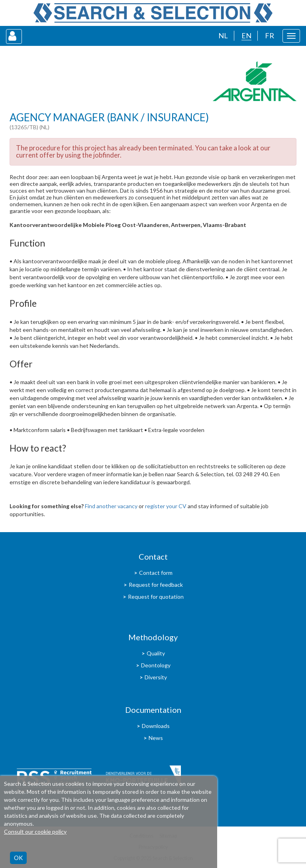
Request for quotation (156, 597)
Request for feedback (156, 585)
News (156, 738)
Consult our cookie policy (35, 832)
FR (270, 36)
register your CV (166, 506)
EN (246, 36)
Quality (156, 653)
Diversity (156, 677)
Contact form (156, 573)
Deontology (156, 665)
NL (223, 36)
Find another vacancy (111, 506)
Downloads (156, 726)
